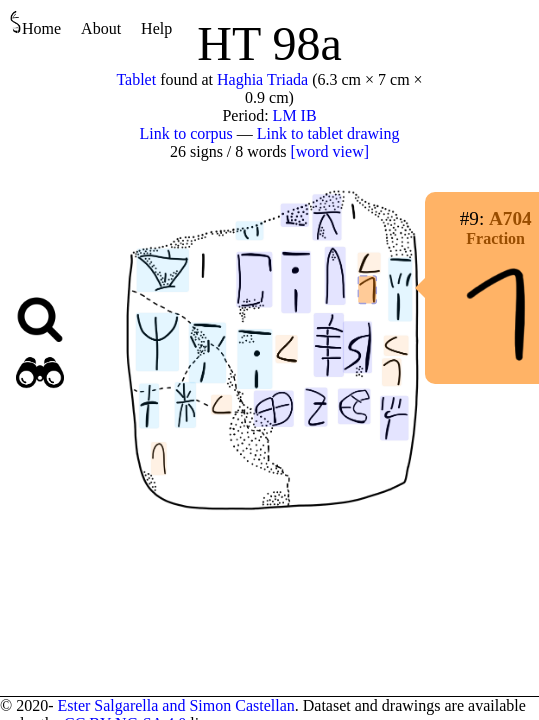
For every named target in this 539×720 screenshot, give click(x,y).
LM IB (295, 115)
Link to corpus (186, 133)
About (101, 28)
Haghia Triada (262, 79)
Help (156, 28)
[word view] (329, 151)
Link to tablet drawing (328, 133)
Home (35, 23)
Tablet (136, 79)
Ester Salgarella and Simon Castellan (175, 705)
